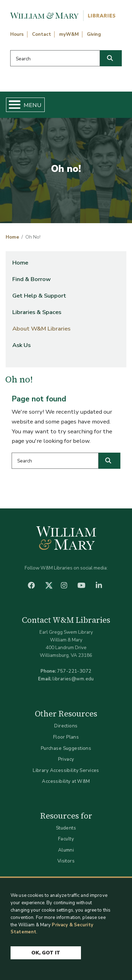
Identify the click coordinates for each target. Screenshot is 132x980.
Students (66, 828)
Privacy (66, 759)
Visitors (66, 861)
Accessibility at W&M (66, 781)
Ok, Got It (46, 953)
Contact (42, 34)
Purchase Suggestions (66, 748)
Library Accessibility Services (66, 770)
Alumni (66, 850)
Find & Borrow (32, 279)
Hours (17, 34)
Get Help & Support (39, 296)
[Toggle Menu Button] (12, 105)
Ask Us (21, 345)
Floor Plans (66, 737)
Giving (94, 34)
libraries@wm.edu (73, 679)
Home (12, 237)
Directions (66, 726)
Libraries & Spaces (37, 312)
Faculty (66, 839)
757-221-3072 (74, 671)
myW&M (69, 34)
